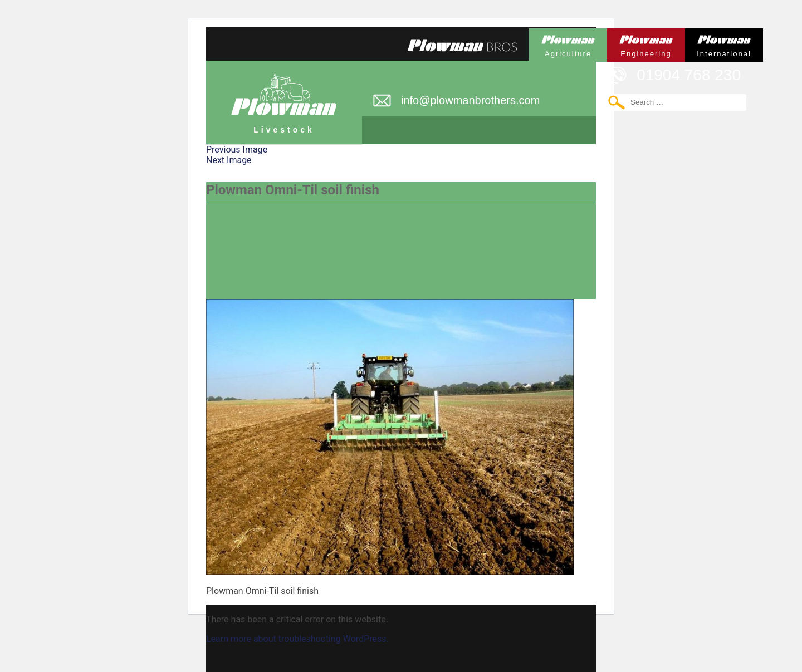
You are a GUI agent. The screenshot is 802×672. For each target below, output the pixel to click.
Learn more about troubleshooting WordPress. (297, 639)
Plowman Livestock (284, 97)
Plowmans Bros (462, 45)
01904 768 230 (689, 75)
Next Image (229, 160)
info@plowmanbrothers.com (470, 100)
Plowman (568, 43)
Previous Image (237, 149)
